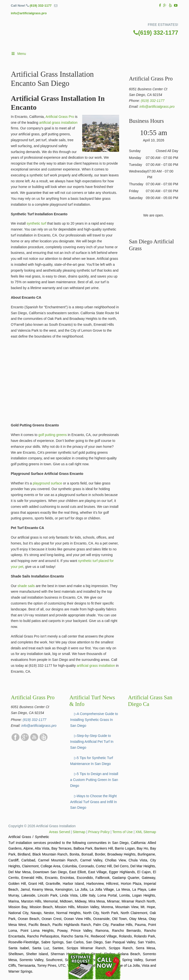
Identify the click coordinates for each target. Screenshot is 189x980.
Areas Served (59, 832)
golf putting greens (53, 435)
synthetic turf (36, 223)
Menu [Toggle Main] (18, 54)
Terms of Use (123, 832)
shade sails (26, 586)
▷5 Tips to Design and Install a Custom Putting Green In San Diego (94, 780)
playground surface (47, 483)
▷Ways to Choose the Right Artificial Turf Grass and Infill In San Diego (94, 802)
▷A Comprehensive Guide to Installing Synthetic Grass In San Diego (94, 720)
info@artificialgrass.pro (29, 13)
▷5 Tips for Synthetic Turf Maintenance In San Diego (92, 761)
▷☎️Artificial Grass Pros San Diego (99, 36)
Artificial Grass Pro (60, 117)
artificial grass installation (58, 123)
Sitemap (79, 832)
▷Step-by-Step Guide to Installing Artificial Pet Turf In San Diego (92, 742)
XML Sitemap (146, 832)
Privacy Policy (99, 832)
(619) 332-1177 (40, 6)
